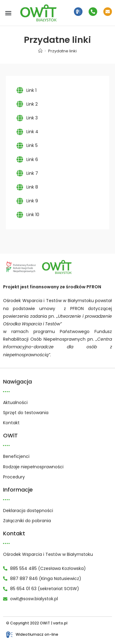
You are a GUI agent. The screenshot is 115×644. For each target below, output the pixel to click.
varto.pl (60, 623)
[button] (8, 13)
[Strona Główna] (40, 51)
